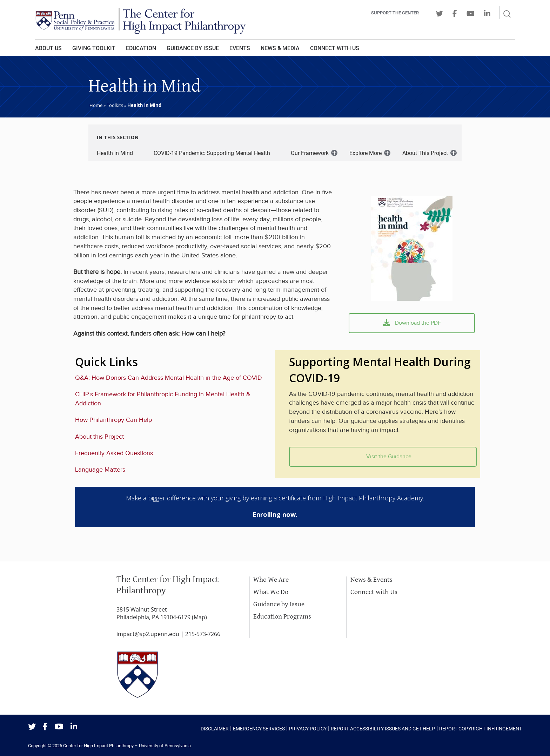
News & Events (371, 580)
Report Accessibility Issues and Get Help (383, 729)
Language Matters (100, 470)
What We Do (271, 592)
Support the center (395, 13)
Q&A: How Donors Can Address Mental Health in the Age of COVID (169, 378)
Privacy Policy (308, 729)
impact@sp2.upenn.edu (148, 634)
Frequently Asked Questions (114, 453)
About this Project (99, 437)
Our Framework (310, 153)
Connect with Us (374, 592)
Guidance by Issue (193, 48)
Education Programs (282, 617)
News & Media (280, 48)
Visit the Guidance (383, 457)
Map (199, 617)
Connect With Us (335, 48)
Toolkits (115, 105)
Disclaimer (215, 729)
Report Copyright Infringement (481, 729)
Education (141, 48)
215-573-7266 (203, 634)
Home (96, 105)
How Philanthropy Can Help (113, 420)
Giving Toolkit (94, 48)
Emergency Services (259, 729)
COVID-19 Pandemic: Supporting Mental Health (212, 153)
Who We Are (271, 580)
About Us (48, 48)
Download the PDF (412, 323)
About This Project (425, 153)
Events (240, 48)
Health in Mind (115, 153)
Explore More (365, 153)
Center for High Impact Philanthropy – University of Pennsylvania (127, 746)
